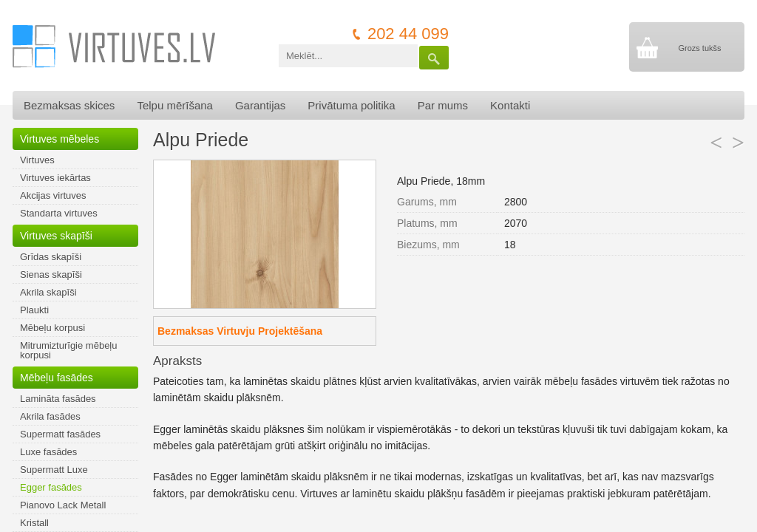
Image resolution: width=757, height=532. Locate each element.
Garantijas (260, 105)
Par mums (443, 105)
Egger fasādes (51, 487)
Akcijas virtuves (53, 195)
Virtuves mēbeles (60, 139)
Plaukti (34, 310)
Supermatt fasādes (60, 434)
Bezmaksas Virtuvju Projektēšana (240, 331)
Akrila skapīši (48, 292)
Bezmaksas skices (69, 105)
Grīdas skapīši (51, 257)
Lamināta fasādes (58, 399)
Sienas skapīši (51, 274)
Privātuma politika (351, 105)
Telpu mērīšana (175, 105)
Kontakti (510, 105)
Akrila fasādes (50, 416)
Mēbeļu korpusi (52, 328)
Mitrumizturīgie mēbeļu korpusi (69, 350)
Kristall (34, 523)
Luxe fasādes (48, 452)
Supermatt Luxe (54, 470)
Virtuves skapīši (56, 236)
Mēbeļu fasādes (57, 378)
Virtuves (37, 160)
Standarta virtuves (59, 213)
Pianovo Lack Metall (63, 505)
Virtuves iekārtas (55, 178)
